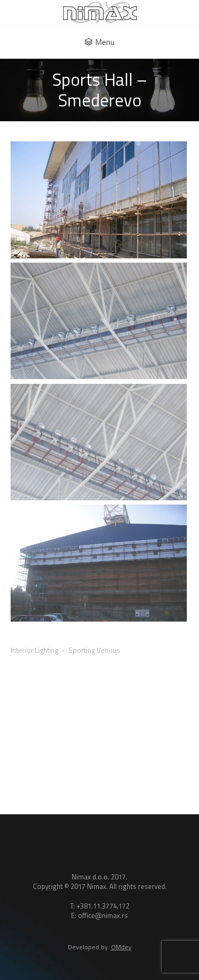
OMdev (121, 947)
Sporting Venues (94, 650)
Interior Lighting (34, 650)
